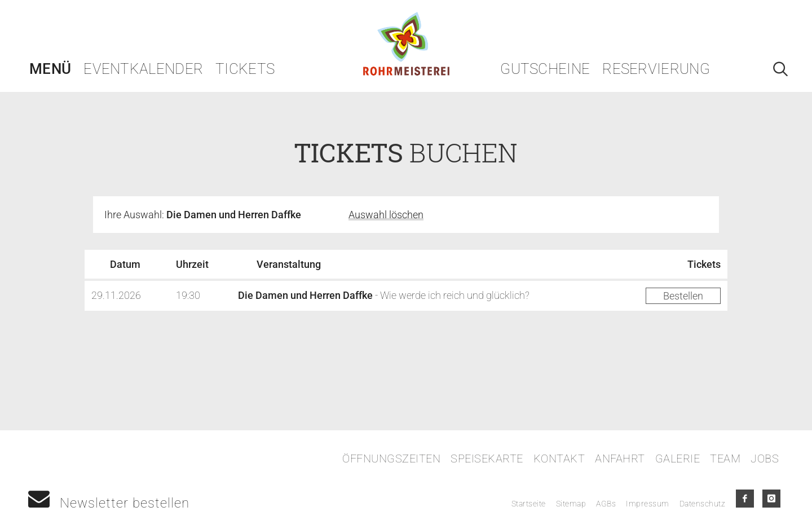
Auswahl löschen (386, 215)
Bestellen (683, 296)
